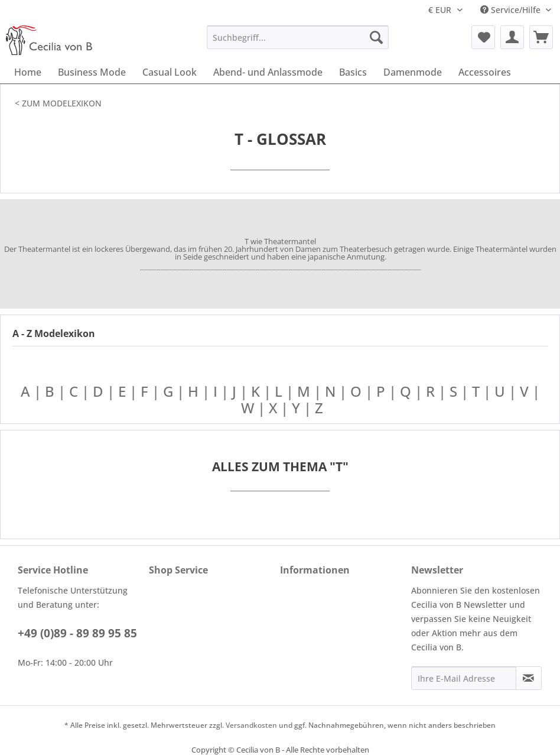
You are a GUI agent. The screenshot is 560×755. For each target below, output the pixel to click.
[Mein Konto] (512, 37)
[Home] (28, 72)
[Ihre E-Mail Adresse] (464, 678)
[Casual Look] (170, 72)
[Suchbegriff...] (298, 37)
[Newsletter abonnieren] (529, 678)
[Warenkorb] (541, 37)
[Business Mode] (92, 72)
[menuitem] (298, 37)
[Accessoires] (485, 72)
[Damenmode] (413, 72)
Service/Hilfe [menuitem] (512, 10)
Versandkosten (251, 725)
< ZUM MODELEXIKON (58, 103)
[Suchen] (376, 37)
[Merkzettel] (483, 37)
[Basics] (353, 72)
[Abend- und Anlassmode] (268, 72)
